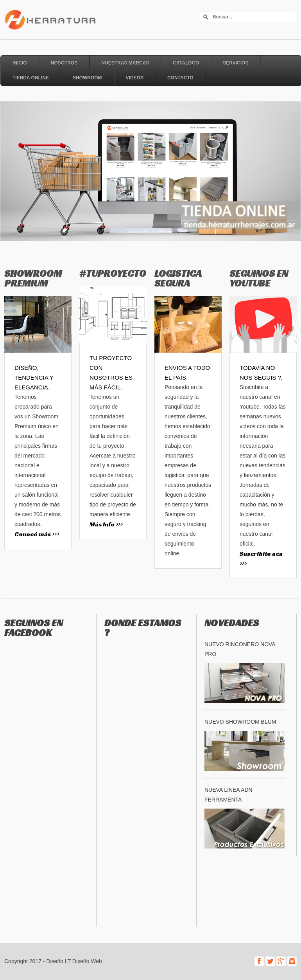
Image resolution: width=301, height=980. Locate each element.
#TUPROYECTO (113, 273)
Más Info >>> (106, 524)
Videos (135, 78)
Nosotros (64, 63)
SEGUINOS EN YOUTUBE (259, 278)
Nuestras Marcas (125, 63)
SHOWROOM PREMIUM (33, 278)
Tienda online (31, 78)
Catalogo (186, 63)
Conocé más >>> (37, 534)
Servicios (236, 63)
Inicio (20, 63)
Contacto (180, 78)
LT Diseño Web (83, 961)
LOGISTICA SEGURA (178, 278)
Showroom (87, 78)
